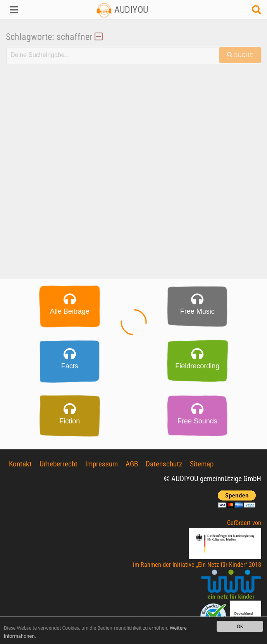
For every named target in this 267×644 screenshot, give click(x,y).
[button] (22, 10)
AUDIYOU (122, 10)
